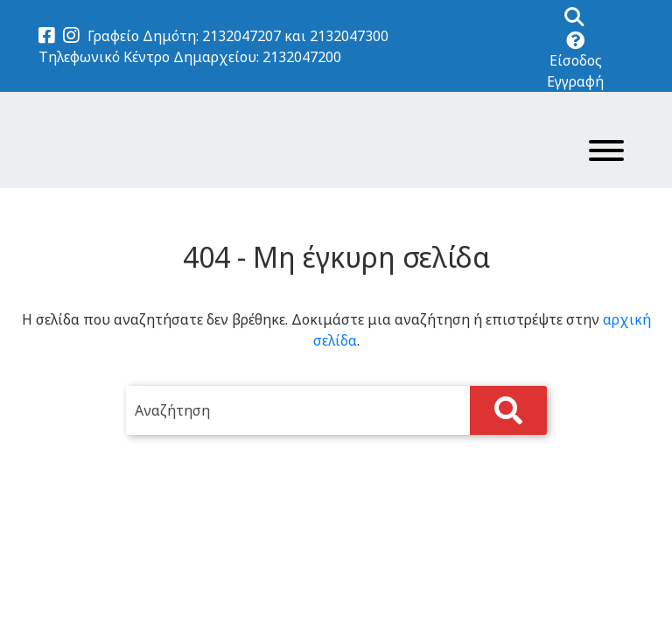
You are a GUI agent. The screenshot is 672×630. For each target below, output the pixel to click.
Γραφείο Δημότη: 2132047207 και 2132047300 (238, 36)
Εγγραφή (575, 81)
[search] (336, 410)
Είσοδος (576, 60)
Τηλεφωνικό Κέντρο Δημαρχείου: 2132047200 (190, 57)
